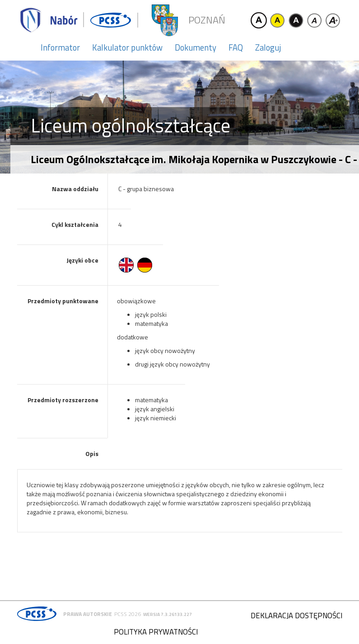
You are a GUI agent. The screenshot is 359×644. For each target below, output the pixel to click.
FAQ (236, 47)
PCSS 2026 (128, 614)
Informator (60, 47)
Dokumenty (196, 47)
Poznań (207, 20)
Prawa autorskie (88, 614)
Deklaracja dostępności (296, 616)
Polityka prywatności (156, 632)
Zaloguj (268, 47)
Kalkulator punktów (127, 47)
